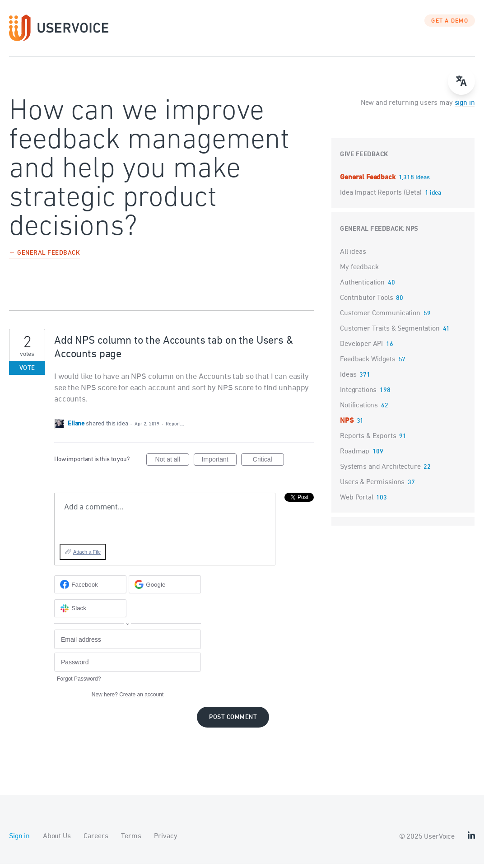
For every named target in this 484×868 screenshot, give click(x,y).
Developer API (361, 348)
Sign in (19, 840)
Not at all (172, 465)
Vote (27, 372)
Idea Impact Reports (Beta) (382, 196)
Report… (175, 427)
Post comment (233, 721)
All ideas (353, 256)
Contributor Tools (366, 302)
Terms (131, 840)
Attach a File (87, 555)
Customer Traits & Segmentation (390, 332)
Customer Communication (380, 317)
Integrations (358, 394)
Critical (268, 465)
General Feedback (368, 181)
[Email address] (128, 643)
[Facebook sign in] (90, 588)
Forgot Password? (79, 683)
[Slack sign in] (90, 612)
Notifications (359, 409)
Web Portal (357, 501)
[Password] (128, 666)
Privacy (165, 840)
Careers (96, 840)
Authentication (362, 286)
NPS (412, 233)
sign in (465, 107)
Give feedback (364, 158)
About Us (57, 840)
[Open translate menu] (461, 81)
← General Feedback (44, 257)
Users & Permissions (372, 486)
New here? (128, 699)
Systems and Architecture (380, 471)
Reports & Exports (368, 440)
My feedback (359, 271)
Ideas (348, 378)
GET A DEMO (450, 25)
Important (219, 465)
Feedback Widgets (368, 363)
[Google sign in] (165, 588)
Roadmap (355, 455)
